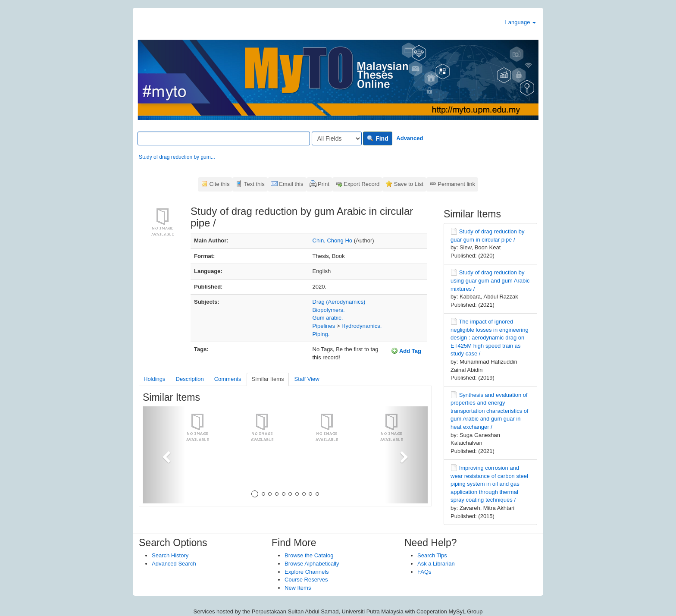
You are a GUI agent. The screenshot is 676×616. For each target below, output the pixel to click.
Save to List (409, 184)
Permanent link (456, 184)
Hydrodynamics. (361, 326)
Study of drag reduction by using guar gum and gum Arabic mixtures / (490, 280)
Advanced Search (174, 564)
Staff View (307, 379)
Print (324, 184)
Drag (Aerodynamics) (339, 302)
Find (377, 138)
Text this (254, 184)
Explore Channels (307, 572)
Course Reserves (306, 580)
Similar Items (268, 379)
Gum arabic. (328, 318)
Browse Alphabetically (312, 564)
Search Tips (432, 555)
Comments (228, 379)
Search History (170, 555)
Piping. (321, 334)
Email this (291, 184)
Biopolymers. (329, 310)
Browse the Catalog (309, 555)
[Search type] (337, 138)
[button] (164, 455)
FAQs (424, 572)
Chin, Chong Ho (333, 240)
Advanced (410, 138)
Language (521, 22)
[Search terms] (224, 138)
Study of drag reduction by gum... (177, 157)
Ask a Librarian (436, 564)
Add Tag (406, 351)
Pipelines (324, 326)
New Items (298, 588)
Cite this (220, 184)
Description (190, 379)
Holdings (155, 379)
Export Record (361, 184)
